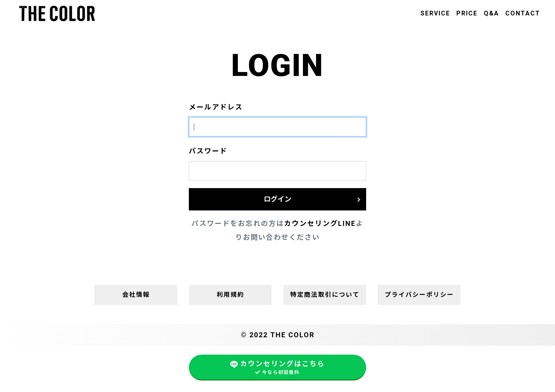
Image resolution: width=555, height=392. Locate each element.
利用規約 (230, 295)
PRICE (467, 13)
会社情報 (136, 295)
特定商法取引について (325, 295)
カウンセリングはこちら (277, 368)
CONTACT (523, 13)
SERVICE (435, 13)
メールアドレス (216, 107)
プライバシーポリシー (419, 295)
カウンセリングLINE (320, 223)
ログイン (277, 199)
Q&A (491, 13)
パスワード (208, 151)
